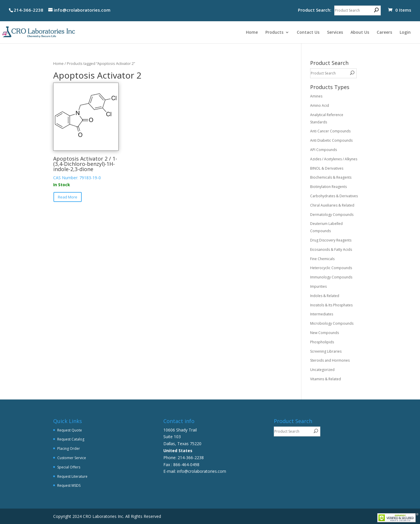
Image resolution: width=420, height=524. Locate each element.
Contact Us (308, 33)
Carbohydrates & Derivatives (334, 196)
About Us (360, 33)
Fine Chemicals (322, 259)
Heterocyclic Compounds (331, 268)
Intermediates (322, 314)
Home (252, 33)
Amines (316, 96)
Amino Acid (320, 105)
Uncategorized (322, 370)
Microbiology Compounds (332, 323)
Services (335, 33)
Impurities (318, 286)
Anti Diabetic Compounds (331, 140)
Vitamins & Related (326, 379)
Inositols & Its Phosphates (331, 305)
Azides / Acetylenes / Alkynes (334, 159)
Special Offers (69, 467)
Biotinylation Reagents (328, 187)
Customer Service (72, 458)
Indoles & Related (325, 296)
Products (274, 33)
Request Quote (70, 430)
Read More (68, 197)
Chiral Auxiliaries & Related (332, 205)
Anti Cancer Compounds (330, 131)
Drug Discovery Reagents (331, 240)
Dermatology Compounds (332, 215)
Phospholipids (322, 342)
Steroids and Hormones (330, 360)
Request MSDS (69, 485)
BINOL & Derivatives (327, 168)
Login (405, 33)
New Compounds (325, 333)
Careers (384, 33)
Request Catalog (71, 439)
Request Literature (72, 476)
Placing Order (69, 448)
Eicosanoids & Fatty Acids (331, 249)
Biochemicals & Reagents (331, 177)
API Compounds (324, 150)
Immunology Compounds (331, 277)
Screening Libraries (326, 351)
